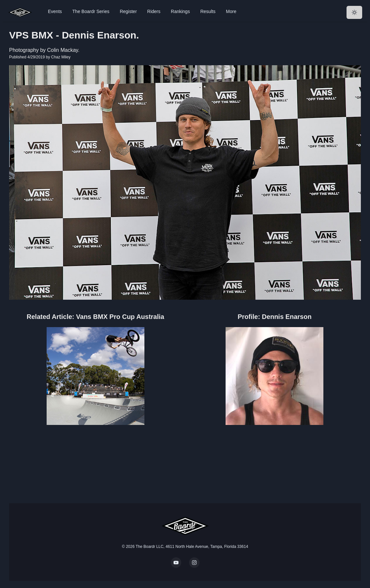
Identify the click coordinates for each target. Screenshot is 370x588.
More (231, 11)
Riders (154, 11)
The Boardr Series (91, 11)
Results (208, 11)
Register (128, 11)
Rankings (180, 11)
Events (55, 11)
